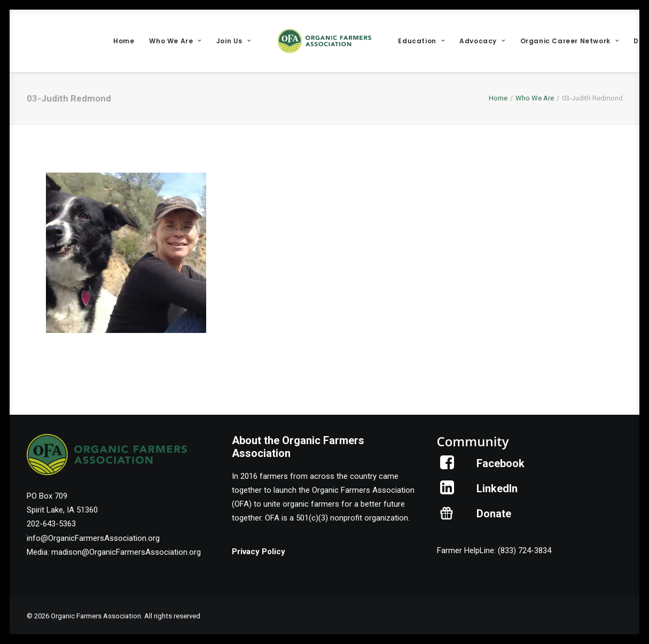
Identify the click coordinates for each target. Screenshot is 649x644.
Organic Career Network (570, 41)
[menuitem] (124, 41)
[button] (447, 467)
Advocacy (482, 41)
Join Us (234, 41)
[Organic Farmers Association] (325, 41)
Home (124, 41)
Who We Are (175, 41)
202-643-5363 (51, 524)
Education (421, 41)
